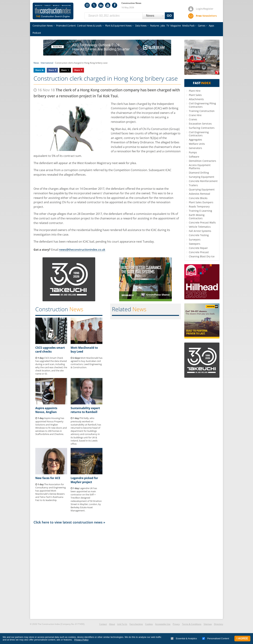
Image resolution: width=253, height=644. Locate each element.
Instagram (87, 5)
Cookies (149, 624)
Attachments (196, 99)
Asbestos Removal (200, 194)
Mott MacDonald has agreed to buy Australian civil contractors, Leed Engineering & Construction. (87, 363)
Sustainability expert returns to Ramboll (85, 410)
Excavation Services (200, 124)
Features (155, 26)
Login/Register (205, 9)
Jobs (163, 26)
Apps (211, 26)
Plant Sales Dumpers (201, 202)
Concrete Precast (199, 252)
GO (169, 16)
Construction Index (53, 11)
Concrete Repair (198, 248)
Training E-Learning (200, 211)
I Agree (242, 638)
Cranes (193, 119)
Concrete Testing (199, 235)
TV (168, 26)
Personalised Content (216, 638)
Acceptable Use (163, 624)
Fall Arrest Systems (200, 231)
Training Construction (202, 111)
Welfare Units (197, 144)
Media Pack (188, 26)
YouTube (108, 5)
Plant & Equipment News (118, 26)
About (112, 624)
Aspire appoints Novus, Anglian (46, 410)
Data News (141, 26)
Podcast (37, 33)
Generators (195, 148)
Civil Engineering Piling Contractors (202, 105)
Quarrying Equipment (202, 189)
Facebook (115, 5)
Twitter (94, 5)
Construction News (43, 26)
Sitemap (208, 624)
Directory (219, 624)
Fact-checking (136, 624)
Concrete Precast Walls (202, 222)
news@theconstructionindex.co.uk (82, 250)
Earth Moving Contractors (197, 217)
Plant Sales (195, 95)
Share (38, 70)
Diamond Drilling (199, 173)
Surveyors (195, 240)
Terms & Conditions (192, 624)
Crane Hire (195, 115)
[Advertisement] (107, 571)
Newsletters (206, 16)
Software (194, 157)
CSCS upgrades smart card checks (50, 350)
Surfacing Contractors (202, 128)
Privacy (176, 624)
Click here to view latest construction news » (69, 522)
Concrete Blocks (198, 198)
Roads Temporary (199, 206)
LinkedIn (101, 5)
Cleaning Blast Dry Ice (202, 256)
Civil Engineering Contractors (199, 134)
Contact (103, 624)
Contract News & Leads (89, 26)
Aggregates (195, 140)
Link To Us (122, 624)
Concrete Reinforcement (203, 181)
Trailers (193, 185)
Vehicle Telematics (200, 227)
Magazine (176, 26)
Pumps (193, 152)
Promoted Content (66, 26)
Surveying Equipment (202, 177)
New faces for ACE (48, 478)
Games (202, 26)
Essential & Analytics (184, 638)
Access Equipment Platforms (200, 167)
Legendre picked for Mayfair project (84, 480)
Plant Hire (195, 91)
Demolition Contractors (202, 161)
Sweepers (195, 244)
